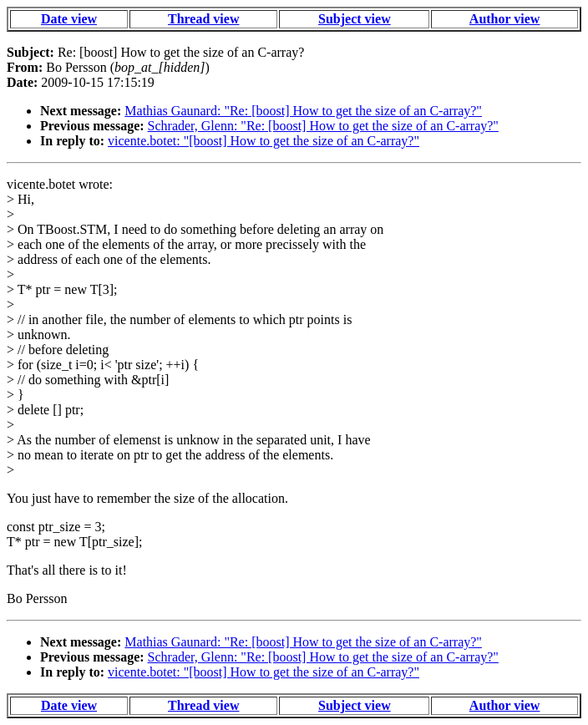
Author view (505, 19)
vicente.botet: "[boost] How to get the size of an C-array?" (264, 141)
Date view (69, 19)
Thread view (203, 19)
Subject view (355, 19)
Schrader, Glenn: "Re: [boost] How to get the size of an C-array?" (323, 126)
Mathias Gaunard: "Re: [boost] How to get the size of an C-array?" (303, 111)
